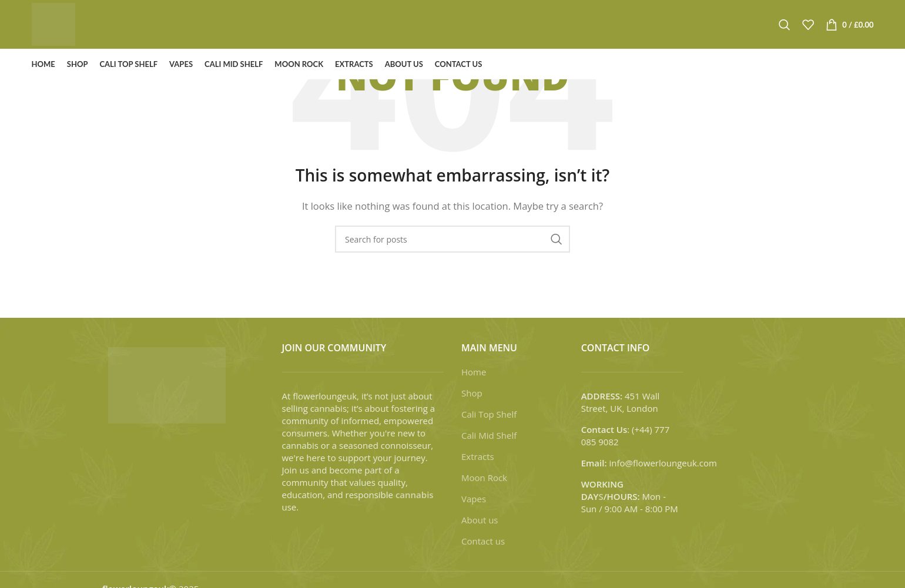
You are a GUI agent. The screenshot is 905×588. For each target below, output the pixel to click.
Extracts (478, 456)
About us (480, 520)
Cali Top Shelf (489, 414)
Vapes (474, 499)
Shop (472, 393)
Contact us (483, 541)
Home (474, 372)
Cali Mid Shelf (489, 435)
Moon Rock (484, 478)
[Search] (785, 29)
